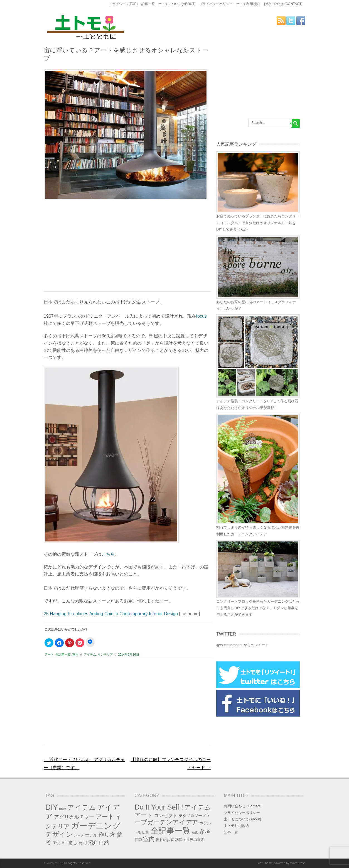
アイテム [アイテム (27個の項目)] (82, 807)
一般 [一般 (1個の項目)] (138, 832)
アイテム (90, 654)
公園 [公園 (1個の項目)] (195, 832)
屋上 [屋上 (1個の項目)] (64, 843)
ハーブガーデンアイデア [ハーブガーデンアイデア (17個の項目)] (172, 819)
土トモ (59, 863)
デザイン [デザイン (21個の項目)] (59, 834)
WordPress (298, 863)
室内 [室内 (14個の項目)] (149, 839)
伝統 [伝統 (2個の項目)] (146, 832)
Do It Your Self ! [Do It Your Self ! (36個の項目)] (159, 807)
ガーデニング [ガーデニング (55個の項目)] (96, 826)
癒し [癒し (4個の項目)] (73, 843)
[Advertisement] (127, 248)
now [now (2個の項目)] (62, 809)
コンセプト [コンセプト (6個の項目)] (166, 816)
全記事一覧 (63, 654)
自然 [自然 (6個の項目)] (104, 842)
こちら (108, 554)
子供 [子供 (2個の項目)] (56, 843)
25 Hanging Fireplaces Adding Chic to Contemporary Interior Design (111, 614)
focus (201, 316)
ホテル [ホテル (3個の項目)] (91, 835)
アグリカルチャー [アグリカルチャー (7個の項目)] (74, 817)
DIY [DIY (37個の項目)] (52, 807)
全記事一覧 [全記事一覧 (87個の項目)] (170, 831)
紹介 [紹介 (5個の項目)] (93, 843)
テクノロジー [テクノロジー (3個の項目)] (190, 816)
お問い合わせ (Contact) (283, 4)
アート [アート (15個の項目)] (105, 817)
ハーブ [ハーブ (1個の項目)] (79, 835)
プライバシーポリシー (216, 4)
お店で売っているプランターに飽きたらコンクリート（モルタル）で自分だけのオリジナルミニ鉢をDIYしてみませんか (258, 223)
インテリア (105, 654)
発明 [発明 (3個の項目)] (83, 843)
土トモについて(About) (177, 4)
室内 (75, 654)
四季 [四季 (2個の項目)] (138, 840)
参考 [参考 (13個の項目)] (205, 832)
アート (49, 654)
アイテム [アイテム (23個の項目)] (198, 807)
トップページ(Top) (123, 4)
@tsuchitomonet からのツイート (243, 645)
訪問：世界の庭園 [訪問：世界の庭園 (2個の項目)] (190, 840)
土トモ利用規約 (248, 4)
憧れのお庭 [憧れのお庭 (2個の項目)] (165, 840)
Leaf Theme (265, 863)
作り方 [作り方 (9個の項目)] (107, 835)
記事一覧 (148, 4)
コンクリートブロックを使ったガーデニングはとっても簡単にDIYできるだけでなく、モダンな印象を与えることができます (258, 608)
